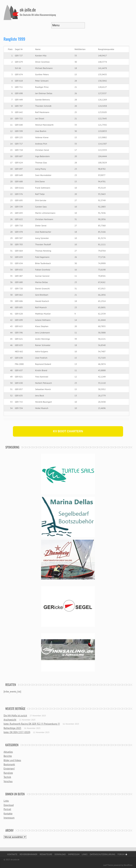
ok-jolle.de (28, 10)
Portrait (7, 809)
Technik (7, 777)
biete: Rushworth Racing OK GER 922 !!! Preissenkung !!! (32, 724)
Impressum (9, 818)
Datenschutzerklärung (103, 854)
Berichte (8, 756)
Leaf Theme (108, 865)
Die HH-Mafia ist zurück (15, 716)
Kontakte (8, 814)
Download (9, 805)
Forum (121, 854)
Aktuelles (8, 752)
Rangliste (8, 773)
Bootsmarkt (9, 764)
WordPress (128, 865)
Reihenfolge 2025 (12, 728)
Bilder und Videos (12, 760)
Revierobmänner (29, 854)
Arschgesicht (10, 720)
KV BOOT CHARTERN (68, 431)
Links (6, 801)
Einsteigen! (9, 769)
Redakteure (46, 854)
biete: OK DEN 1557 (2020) (17, 732)
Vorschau (8, 781)
